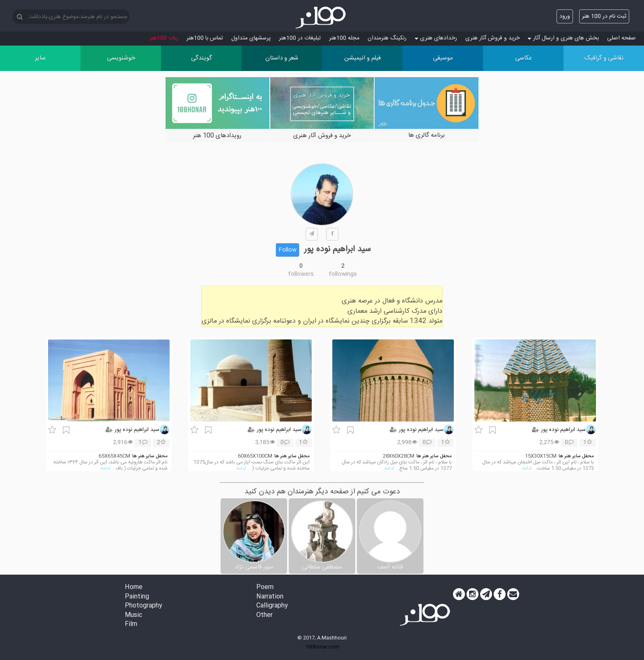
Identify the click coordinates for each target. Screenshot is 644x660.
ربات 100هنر (164, 38)
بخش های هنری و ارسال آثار (563, 38)
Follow (287, 250)
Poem (265, 588)
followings (343, 274)
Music (133, 615)
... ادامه (529, 469)
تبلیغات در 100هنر (300, 38)
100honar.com (322, 647)
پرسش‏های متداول (251, 38)
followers (301, 274)
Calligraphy (272, 606)
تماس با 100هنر (205, 38)
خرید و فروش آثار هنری (492, 38)
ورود (565, 16)
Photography (144, 606)
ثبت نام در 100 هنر (604, 16)
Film (131, 624)
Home (134, 588)
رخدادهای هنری (436, 38)
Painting (137, 597)
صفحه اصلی (621, 38)
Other (264, 615)
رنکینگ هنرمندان (387, 38)
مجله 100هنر (344, 38)
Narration (270, 597)
